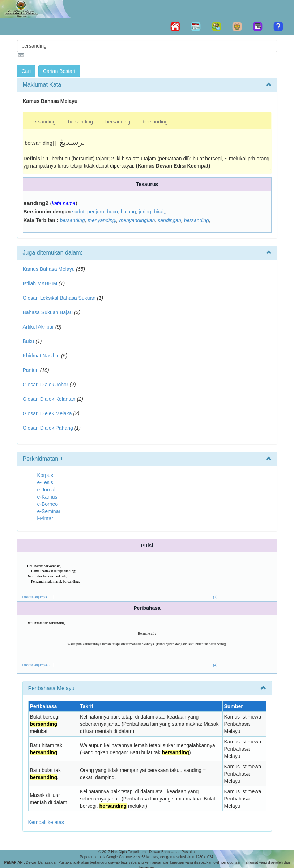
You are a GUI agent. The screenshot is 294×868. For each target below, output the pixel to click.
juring (145, 212)
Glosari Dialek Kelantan (49, 399)
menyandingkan (137, 220)
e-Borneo (48, 504)
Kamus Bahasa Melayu (50, 269)
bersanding (43, 122)
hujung (128, 212)
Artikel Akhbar (38, 327)
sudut (78, 212)
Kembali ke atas (46, 822)
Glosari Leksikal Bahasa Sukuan (59, 298)
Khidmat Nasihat (41, 356)
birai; (159, 212)
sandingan (169, 220)
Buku (29, 341)
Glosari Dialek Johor (46, 385)
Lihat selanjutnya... (36, 597)
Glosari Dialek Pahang (48, 428)
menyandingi (102, 220)
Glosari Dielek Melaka (47, 413)
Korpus (45, 475)
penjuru (96, 212)
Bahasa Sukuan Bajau (48, 312)
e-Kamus (47, 497)
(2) (215, 597)
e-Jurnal (46, 490)
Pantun (31, 370)
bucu (112, 212)
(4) (215, 665)
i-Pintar (45, 518)
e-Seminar (49, 511)
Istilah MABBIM (40, 283)
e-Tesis (45, 482)
